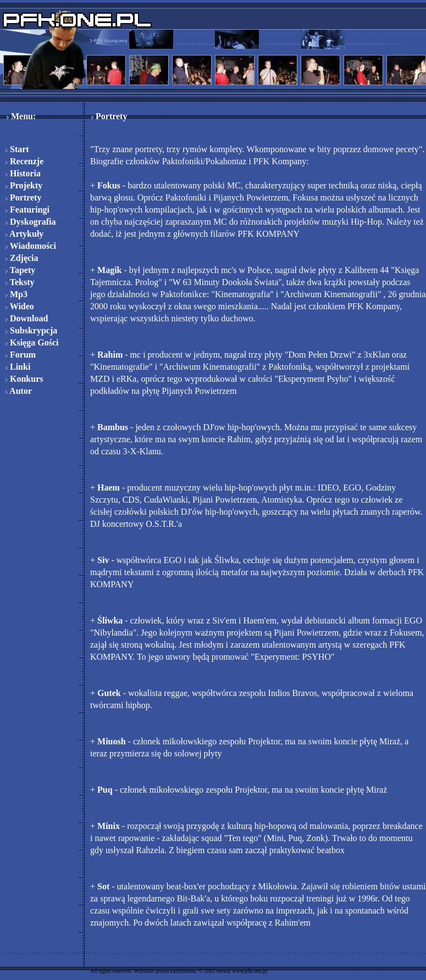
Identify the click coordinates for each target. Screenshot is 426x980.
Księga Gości (32, 343)
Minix (109, 826)
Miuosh (112, 741)
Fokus (109, 185)
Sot (103, 886)
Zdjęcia (22, 258)
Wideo (20, 306)
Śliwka (110, 620)
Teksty (20, 282)
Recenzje (24, 161)
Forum (21, 355)
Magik (109, 270)
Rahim (110, 355)
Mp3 (16, 294)
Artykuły (24, 234)
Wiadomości (31, 246)
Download (27, 318)
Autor (19, 391)
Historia (23, 173)
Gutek (109, 693)
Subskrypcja (31, 330)
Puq (105, 790)
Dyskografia (31, 222)
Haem (109, 488)
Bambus (113, 427)
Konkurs (24, 379)
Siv (103, 560)
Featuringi (27, 210)
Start (17, 149)
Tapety (20, 270)
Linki (18, 367)
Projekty (24, 185)
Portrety (23, 197)
